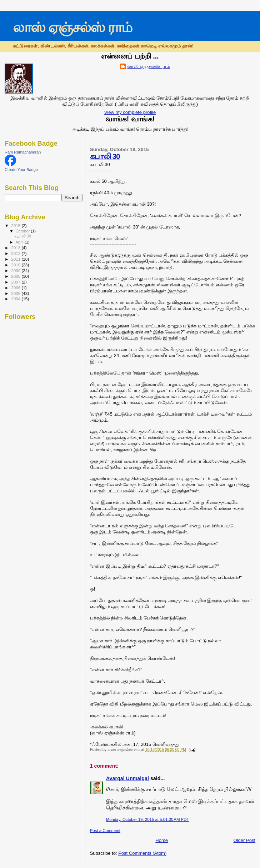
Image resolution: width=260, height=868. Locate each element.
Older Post (244, 840)
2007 (16, 282)
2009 (16, 270)
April (20, 242)
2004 (16, 299)
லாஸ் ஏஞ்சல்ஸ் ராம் (72, 27)
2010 (16, 265)
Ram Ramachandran (23, 152)
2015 (16, 225)
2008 (16, 276)
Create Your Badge (21, 170)
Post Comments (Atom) (142, 853)
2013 (16, 248)
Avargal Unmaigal (127, 778)
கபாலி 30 (105, 156)
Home (162, 840)
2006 (16, 288)
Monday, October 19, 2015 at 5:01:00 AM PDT (148, 819)
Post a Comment (105, 831)
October (23, 231)
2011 (16, 259)
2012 (16, 253)
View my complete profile (130, 112)
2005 (16, 293)
